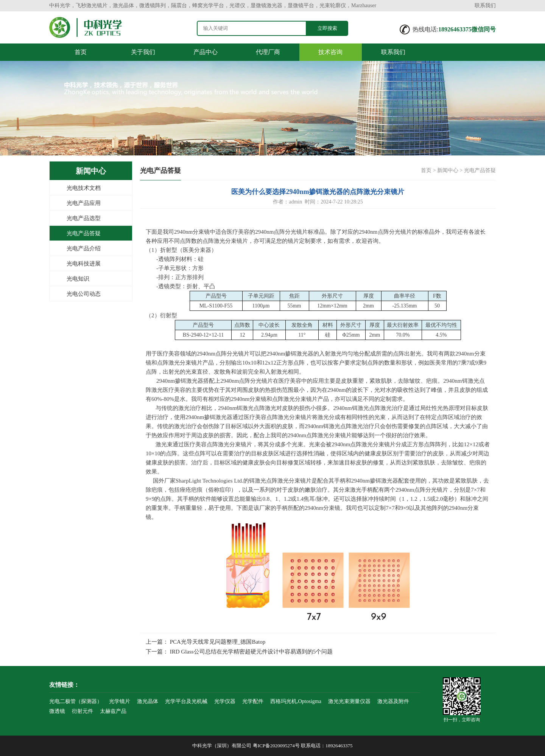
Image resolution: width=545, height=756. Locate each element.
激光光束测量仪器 (349, 701)
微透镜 (57, 711)
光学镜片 (120, 701)
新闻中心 (448, 170)
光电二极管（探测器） (76, 701)
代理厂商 (268, 52)
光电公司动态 (84, 294)
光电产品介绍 (84, 248)
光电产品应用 (84, 203)
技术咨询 (330, 52)
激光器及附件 (393, 701)
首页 (81, 52)
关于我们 (143, 52)
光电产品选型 (84, 218)
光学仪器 (225, 701)
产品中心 (206, 52)
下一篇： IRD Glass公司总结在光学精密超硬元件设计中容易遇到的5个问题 (239, 652)
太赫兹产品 (113, 711)
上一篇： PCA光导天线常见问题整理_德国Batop (206, 642)
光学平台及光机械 (186, 701)
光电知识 (78, 279)
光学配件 (253, 701)
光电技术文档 (84, 188)
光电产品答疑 (84, 233)
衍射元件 (83, 711)
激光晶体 (148, 701)
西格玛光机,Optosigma (296, 701)
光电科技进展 (84, 264)
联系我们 (485, 5)
